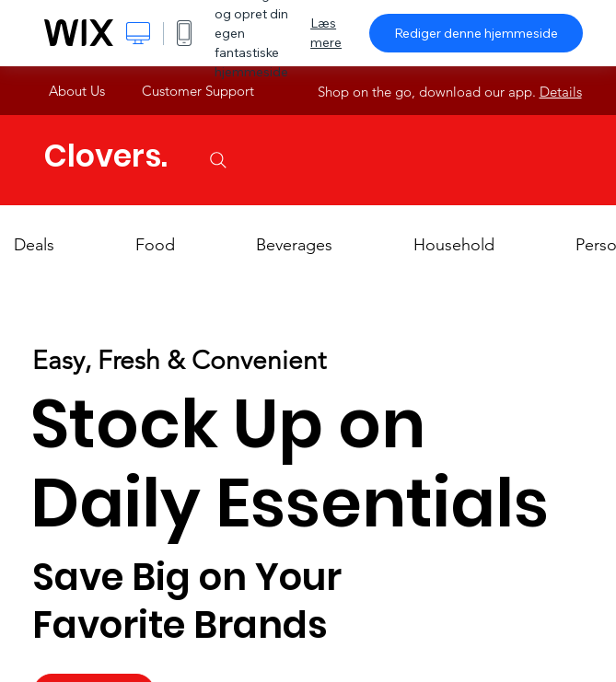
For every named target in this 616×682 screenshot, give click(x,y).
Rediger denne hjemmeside (476, 33)
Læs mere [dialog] (326, 33)
